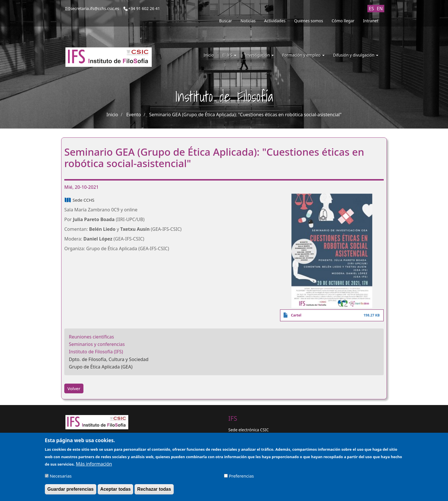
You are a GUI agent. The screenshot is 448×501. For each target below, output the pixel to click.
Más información (94, 466)
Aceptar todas (116, 491)
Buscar (226, 21)
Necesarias (61, 478)
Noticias (248, 21)
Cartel (296, 315)
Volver (74, 388)
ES (371, 9)
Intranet (371, 21)
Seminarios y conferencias (97, 344)
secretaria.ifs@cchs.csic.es (95, 8)
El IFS (229, 55)
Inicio (209, 55)
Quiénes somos (308, 21)
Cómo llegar (343, 21)
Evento (134, 115)
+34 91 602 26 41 (144, 8)
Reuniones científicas (91, 337)
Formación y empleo (303, 55)
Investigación (259, 55)
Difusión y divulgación (356, 55)
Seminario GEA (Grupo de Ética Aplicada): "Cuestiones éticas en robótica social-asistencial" (245, 115)
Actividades (275, 21)
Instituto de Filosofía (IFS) (96, 352)
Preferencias (241, 478)
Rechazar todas (154, 491)
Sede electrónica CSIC (248, 430)
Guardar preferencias (71, 491)
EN (380, 9)
